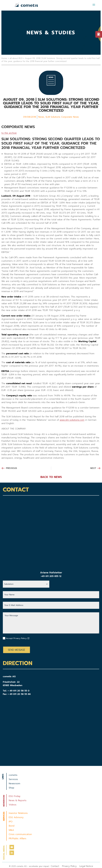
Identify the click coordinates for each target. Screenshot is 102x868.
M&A (11, 830)
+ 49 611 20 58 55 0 (19, 691)
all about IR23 (16, 58)
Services (13, 779)
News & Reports (18, 800)
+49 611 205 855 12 (51, 576)
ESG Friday (15, 796)
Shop (12, 788)
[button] (94, 5)
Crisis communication (20, 834)
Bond (12, 826)
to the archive (9, 133)
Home (4, 58)
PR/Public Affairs (18, 839)
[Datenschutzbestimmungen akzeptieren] (28, 638)
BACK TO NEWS (51, 477)
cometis (13, 775)
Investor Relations (18, 813)
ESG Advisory (16, 817)
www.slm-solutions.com (72, 420)
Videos (13, 805)
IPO (11, 822)
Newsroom (14, 784)
